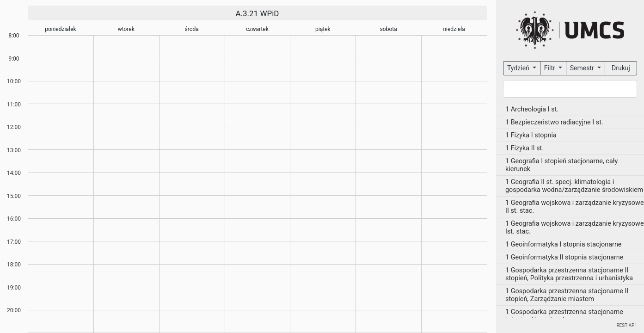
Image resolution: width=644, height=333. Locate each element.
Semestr (583, 68)
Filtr (550, 68)
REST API (626, 325)
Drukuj (621, 68)
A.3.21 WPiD (257, 13)
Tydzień (519, 68)
